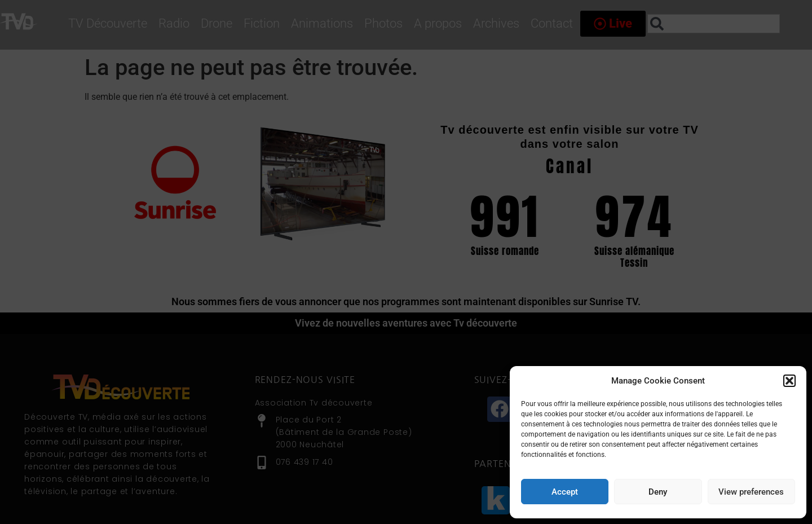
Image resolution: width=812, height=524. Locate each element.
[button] (789, 381)
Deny (658, 492)
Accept (565, 492)
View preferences (751, 492)
